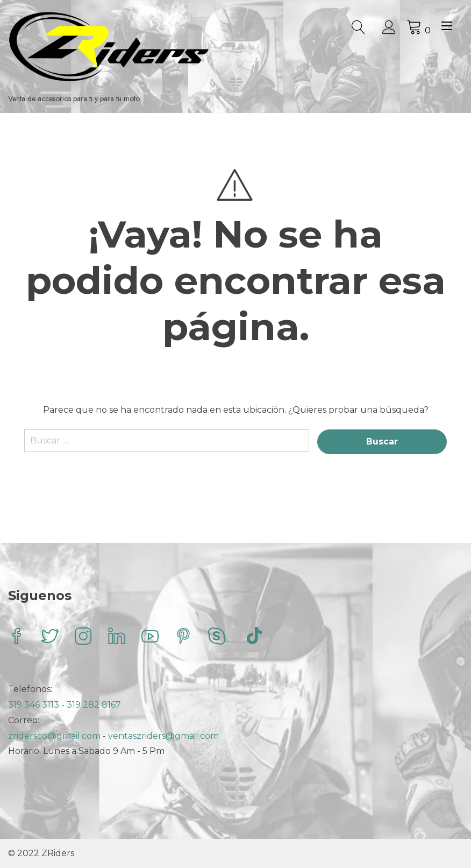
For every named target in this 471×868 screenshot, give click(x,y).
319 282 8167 (94, 705)
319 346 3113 (35, 705)
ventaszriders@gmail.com (163, 736)
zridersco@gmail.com (54, 736)
